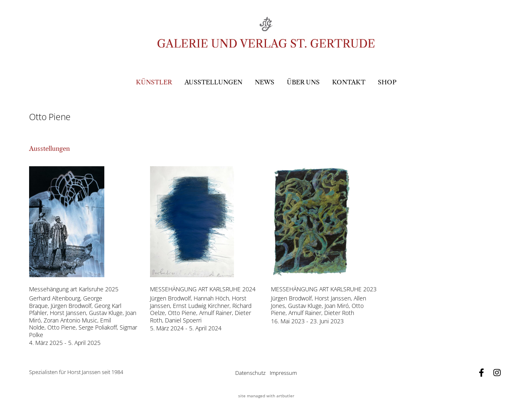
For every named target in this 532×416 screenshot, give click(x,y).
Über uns (303, 82)
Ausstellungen (213, 82)
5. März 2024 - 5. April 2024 (186, 328)
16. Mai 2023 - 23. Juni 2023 (307, 321)
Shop (387, 82)
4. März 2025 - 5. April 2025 (65, 343)
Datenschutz (250, 373)
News (265, 82)
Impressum (283, 373)
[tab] (49, 149)
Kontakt (349, 82)
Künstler (154, 82)
